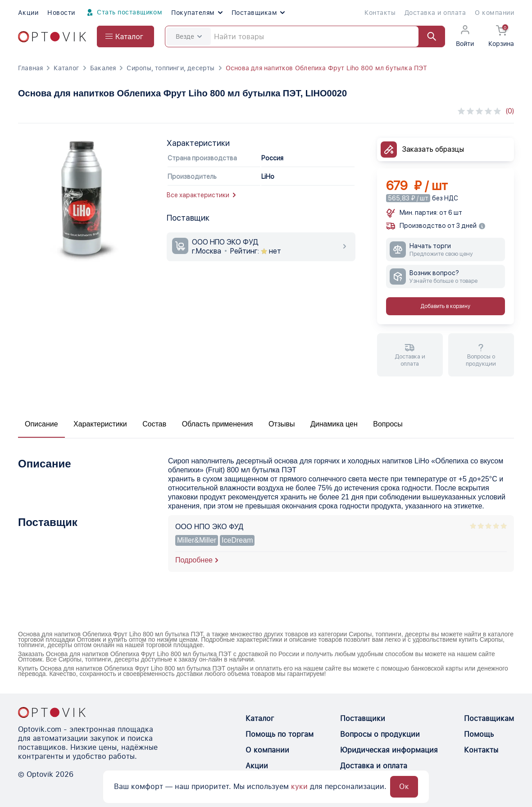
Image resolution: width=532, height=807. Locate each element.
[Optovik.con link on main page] (52, 712)
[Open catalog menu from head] (125, 36)
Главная (30, 68)
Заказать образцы (433, 149)
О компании (494, 13)
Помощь (479, 734)
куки (299, 787)
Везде (189, 36)
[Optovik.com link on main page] (52, 37)
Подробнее (194, 560)
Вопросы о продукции (380, 734)
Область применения (218, 424)
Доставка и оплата (435, 13)
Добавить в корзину (445, 306)
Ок (404, 787)
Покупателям (197, 13)
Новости (61, 13)
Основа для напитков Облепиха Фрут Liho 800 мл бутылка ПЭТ (327, 68)
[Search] (305, 36)
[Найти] (427, 36)
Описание (41, 424)
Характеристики (100, 424)
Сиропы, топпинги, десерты (171, 68)
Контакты (380, 13)
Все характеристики (201, 195)
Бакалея (103, 68)
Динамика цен (334, 424)
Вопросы (388, 424)
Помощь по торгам (280, 734)
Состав (154, 424)
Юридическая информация (389, 750)
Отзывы (282, 424)
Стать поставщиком (123, 13)
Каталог (66, 68)
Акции (28, 13)
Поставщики (363, 719)
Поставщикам (258, 13)
